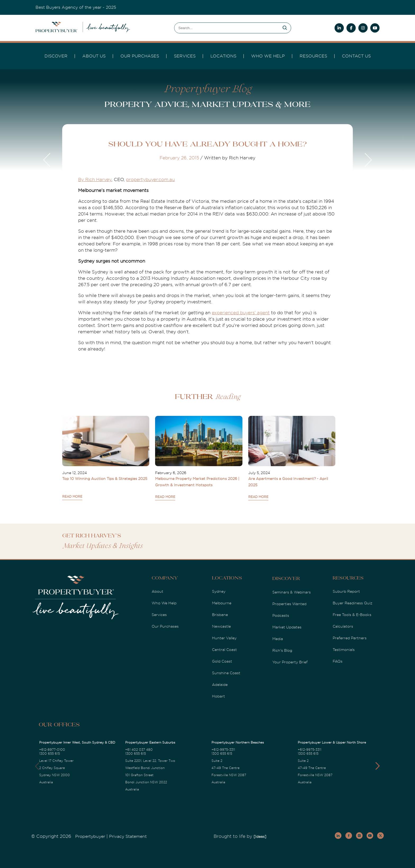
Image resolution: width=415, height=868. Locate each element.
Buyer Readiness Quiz (353, 603)
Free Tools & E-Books (352, 615)
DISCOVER (56, 56)
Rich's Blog (282, 650)
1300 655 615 (49, 754)
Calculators (343, 626)
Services (159, 615)
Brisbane (220, 615)
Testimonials (344, 650)
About (157, 591)
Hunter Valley (224, 638)
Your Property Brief (290, 662)
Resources (313, 56)
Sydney (219, 591)
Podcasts (281, 615)
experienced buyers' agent (241, 313)
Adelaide (220, 685)
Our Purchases (140, 56)
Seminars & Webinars (292, 592)
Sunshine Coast (226, 673)
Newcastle (221, 626)
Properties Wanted (289, 604)
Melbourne (222, 603)
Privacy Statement (128, 836)
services (185, 56)
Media (278, 639)
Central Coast (224, 650)
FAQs (338, 661)
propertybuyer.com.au (150, 180)
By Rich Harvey (95, 180)
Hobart (218, 696)
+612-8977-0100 (52, 750)
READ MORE (72, 497)
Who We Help (164, 603)
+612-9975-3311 (223, 750)
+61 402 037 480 (139, 750)
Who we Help (268, 56)
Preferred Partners (350, 638)
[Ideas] (260, 836)
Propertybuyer (90, 836)
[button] (378, 766)
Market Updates (287, 627)
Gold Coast (222, 661)
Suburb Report (346, 591)
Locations (223, 56)
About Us (94, 56)
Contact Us (356, 56)
